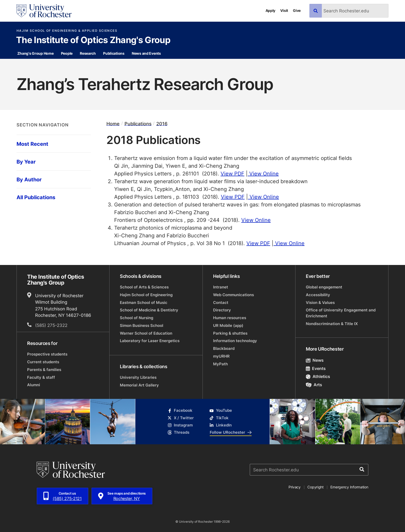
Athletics (318, 376)
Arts (314, 385)
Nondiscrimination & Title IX (332, 324)
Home (113, 123)
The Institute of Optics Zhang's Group (93, 41)
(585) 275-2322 (51, 325)
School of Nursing (137, 318)
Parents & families (44, 370)
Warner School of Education (146, 333)
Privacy (295, 487)
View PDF (232, 173)
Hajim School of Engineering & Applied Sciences (67, 31)
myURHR (221, 356)
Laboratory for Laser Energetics (150, 341)
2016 (162, 123)
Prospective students (47, 354)
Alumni (34, 385)
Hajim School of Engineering (146, 295)
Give (297, 10)
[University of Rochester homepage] (44, 11)
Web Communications (233, 295)
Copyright (316, 487)
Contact (221, 303)
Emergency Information (349, 487)
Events (316, 368)
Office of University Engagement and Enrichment (341, 313)
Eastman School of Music (144, 303)
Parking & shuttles (230, 333)
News (315, 360)
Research (88, 53)
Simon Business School (142, 325)
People (67, 53)
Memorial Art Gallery (139, 385)
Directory (222, 310)
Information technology (235, 341)
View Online (263, 173)
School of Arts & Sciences (144, 287)
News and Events (146, 53)
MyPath (220, 364)
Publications (114, 53)
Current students (43, 362)
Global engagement (324, 287)
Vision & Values (320, 303)
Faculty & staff (41, 377)
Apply (271, 10)
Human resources (230, 318)
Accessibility (318, 295)
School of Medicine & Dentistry (149, 310)
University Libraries (138, 377)
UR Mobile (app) (228, 325)
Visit (284, 10)
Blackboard (224, 348)
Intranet (221, 287)
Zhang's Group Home (35, 53)
